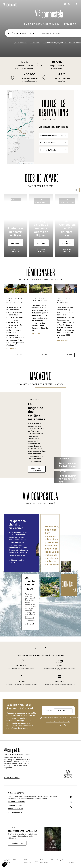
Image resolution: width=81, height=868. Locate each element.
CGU (37, 861)
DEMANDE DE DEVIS (15, 805)
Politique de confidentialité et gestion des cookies (53, 861)
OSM (32, 163)
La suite (18, 355)
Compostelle (21, 42)
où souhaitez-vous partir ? (22, 33)
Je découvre (17, 843)
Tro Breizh (35, 42)
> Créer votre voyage (30, 625)
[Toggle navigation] (76, 4)
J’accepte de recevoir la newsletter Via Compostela (59, 718)
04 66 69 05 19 (15, 813)
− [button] (10, 96)
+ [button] (10, 93)
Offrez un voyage (15, 809)
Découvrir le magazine (37, 469)
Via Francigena (50, 42)
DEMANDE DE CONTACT (17, 802)
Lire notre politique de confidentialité (58, 722)
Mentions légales (72, 861)
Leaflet (21, 163)
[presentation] (76, 190)
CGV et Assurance (27, 861)
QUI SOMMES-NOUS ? (12, 778)
